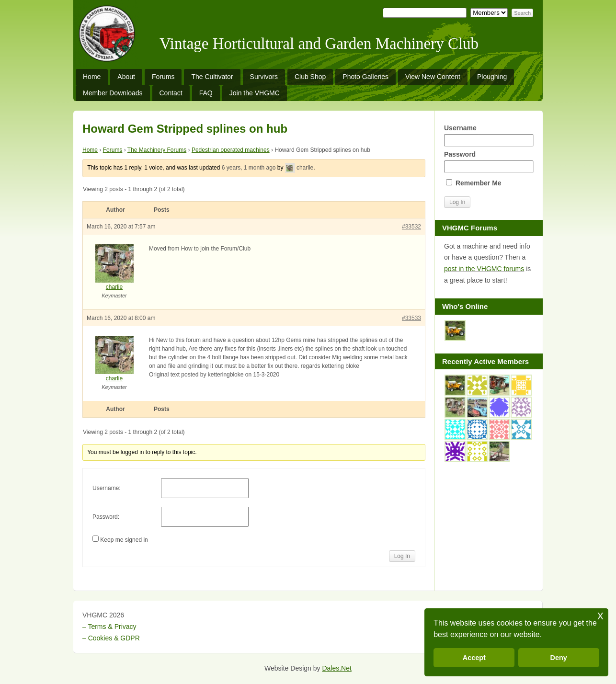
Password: (106, 517)
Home (92, 77)
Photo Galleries (365, 77)
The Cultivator (212, 77)
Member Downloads (113, 93)
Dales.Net (337, 668)
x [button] (600, 615)
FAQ (206, 93)
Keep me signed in (124, 540)
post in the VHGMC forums (484, 269)
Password (489, 162)
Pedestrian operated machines (231, 150)
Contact (171, 93)
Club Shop (310, 77)
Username (489, 135)
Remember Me (474, 183)
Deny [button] (559, 658)
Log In (402, 556)
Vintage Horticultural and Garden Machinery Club (319, 44)
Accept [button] (474, 658)
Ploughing (492, 77)
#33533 (411, 318)
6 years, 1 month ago (249, 168)
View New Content (433, 77)
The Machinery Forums (157, 150)
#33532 (411, 227)
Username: (107, 488)
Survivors (264, 77)
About (126, 77)
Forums (163, 77)
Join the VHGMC (255, 93)
